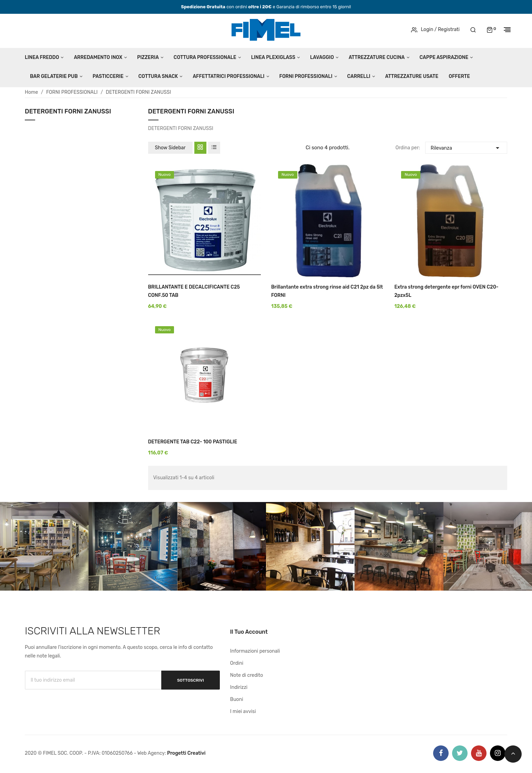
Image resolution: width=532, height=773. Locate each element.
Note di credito (247, 675)
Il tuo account (249, 632)
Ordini (237, 663)
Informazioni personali (255, 651)
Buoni (237, 699)
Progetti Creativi (186, 753)
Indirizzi (239, 687)
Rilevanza (466, 147)
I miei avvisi (243, 711)
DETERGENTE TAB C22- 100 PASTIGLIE (193, 442)
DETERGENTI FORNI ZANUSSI (68, 112)
